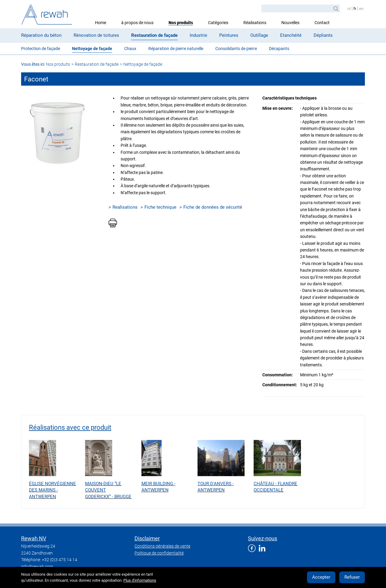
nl (349, 9)
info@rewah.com (37, 567)
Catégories (218, 23)
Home (101, 23)
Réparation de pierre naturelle (176, 49)
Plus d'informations (140, 580)
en (361, 9)
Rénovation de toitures (96, 35)
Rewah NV (34, 538)
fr (355, 9)
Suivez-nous (263, 538)
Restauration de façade (154, 35)
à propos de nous (137, 23)
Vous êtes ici (33, 64)
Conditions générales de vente (162, 546)
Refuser (352, 577)
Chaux (130, 49)
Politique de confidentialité (159, 553)
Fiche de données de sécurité (213, 207)
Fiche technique (160, 207)
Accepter (321, 577)
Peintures (229, 35)
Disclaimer (147, 538)
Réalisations (255, 23)
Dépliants (323, 35)
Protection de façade (41, 49)
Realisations (125, 207)
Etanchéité (291, 35)
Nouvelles (290, 23)
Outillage (259, 35)
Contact (322, 23)
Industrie (198, 35)
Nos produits (181, 23)
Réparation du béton (41, 35)
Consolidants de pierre (236, 49)
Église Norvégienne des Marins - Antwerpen (52, 490)
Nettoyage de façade (92, 49)
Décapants (279, 49)
